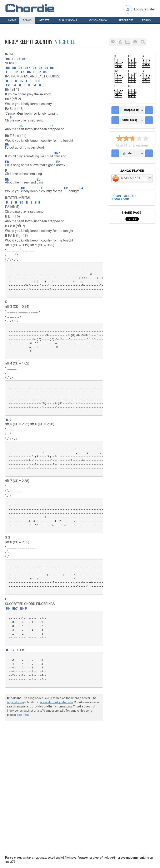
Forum (147, 20)
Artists (44, 20)
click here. (23, 715)
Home (12, 20)
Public (68, 20)
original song (15, 702)
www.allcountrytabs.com (56, 702)
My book (98, 20)
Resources (126, 20)
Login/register (144, 9)
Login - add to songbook (124, 198)
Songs (27, 20)
